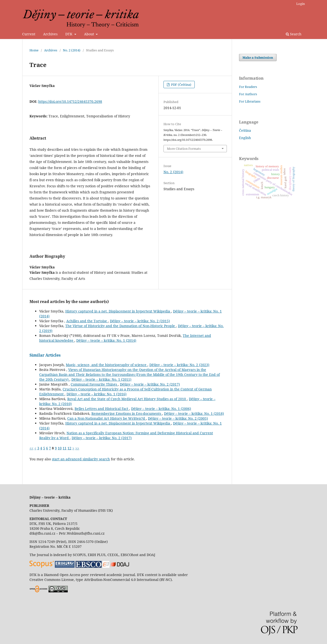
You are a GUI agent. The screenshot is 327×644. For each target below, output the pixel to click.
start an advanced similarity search (81, 459)
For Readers (248, 87)
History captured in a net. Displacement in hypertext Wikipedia (118, 311)
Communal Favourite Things (94, 384)
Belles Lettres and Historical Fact (102, 409)
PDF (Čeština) (181, 85)
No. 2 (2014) (72, 50)
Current (29, 34)
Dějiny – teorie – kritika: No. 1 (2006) (161, 409)
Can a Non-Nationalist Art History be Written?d (107, 418)
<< (31, 448)
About (90, 34)
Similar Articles (45, 355)
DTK (69, 34)
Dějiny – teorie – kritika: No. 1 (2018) (194, 413)
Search (294, 34)
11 (65, 448)
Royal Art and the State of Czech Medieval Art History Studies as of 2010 (127, 399)
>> (77, 448)
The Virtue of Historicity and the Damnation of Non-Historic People (121, 326)
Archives (50, 34)
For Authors (248, 94)
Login (301, 4)
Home (34, 50)
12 (69, 448)
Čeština (245, 130)
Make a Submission (258, 57)
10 (60, 448)
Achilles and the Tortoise (87, 321)
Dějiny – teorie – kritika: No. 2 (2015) (140, 321)
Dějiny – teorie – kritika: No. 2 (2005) (178, 418)
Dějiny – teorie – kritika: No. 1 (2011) (101, 379)
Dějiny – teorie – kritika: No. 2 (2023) (179, 365)
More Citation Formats (184, 149)
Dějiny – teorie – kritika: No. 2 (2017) (150, 384)
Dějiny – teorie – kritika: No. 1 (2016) (96, 394)
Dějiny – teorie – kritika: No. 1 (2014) (106, 340)
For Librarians (250, 101)
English (245, 138)
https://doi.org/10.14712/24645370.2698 (70, 101)
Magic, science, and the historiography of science (107, 365)
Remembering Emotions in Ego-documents (127, 413)
